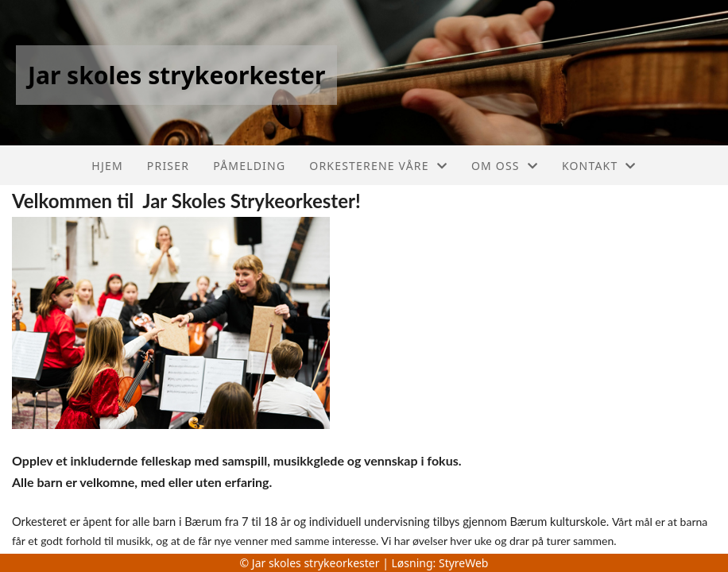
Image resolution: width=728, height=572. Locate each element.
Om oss (505, 166)
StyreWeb (464, 563)
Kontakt (599, 166)
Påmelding (249, 166)
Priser (168, 166)
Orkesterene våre (378, 166)
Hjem (107, 166)
